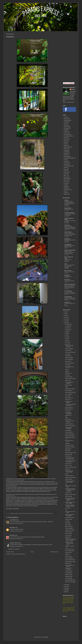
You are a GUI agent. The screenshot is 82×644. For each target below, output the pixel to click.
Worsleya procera (69, 391)
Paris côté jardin (68, 232)
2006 (65, 592)
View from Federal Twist (70, 284)
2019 (65, 312)
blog (65, 130)
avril (66, 339)
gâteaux (66, 146)
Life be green (68, 411)
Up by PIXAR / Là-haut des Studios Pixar (70, 458)
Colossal (66, 200)
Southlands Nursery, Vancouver (69, 346)
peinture (66, 172)
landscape (43, 513)
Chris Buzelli (68, 523)
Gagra (66, 417)
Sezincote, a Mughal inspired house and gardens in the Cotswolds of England (70, 228)
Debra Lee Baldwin (69, 349)
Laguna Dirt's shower (69, 445)
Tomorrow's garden (69, 528)
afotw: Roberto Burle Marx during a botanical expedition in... (70, 266)
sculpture (66, 186)
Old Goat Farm (68, 563)
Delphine (73, 89)
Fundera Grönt (68, 416)
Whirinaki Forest (68, 385)
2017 (65, 315)
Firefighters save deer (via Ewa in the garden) (70, 540)
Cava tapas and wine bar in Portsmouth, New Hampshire (70, 490)
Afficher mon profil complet (68, 102)
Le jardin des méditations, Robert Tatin (70, 405)
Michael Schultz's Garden (70, 379)
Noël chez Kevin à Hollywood (69, 569)
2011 (65, 323)
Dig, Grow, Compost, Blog (70, 467)
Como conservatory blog (70, 352)
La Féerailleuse (13, 520)
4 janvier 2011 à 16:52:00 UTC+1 (16, 531)
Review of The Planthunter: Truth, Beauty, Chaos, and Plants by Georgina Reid (70, 287)
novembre (68, 326)
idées (37, 513)
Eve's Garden (68, 396)
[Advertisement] (69, 57)
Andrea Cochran (68, 553)
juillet (67, 333)
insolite (40, 513)
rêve (52, 513)
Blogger (46, 637)
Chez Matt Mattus (69, 571)
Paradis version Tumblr (70, 530)
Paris (47, 513)
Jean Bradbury (68, 430)
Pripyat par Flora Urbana (70, 478)
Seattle (65, 188)
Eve (66, 484)
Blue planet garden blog (70, 580)
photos (65, 177)
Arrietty (67, 387)
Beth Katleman (68, 419)
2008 (65, 588)
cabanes (66, 131)
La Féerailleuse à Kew (70, 517)
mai (66, 337)
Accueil (32, 552)
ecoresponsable (30, 513)
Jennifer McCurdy (69, 377)
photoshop (66, 179)
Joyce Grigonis (68, 449)
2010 (65, 585)
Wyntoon (67, 370)
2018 (65, 314)
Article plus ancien (54, 552)
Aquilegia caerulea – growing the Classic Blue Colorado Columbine (69, 252)
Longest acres (68, 302)
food (65, 144)
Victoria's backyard (69, 558)
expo (35, 513)
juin (66, 335)
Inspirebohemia (68, 356)
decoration (25, 513)
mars (67, 341)
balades (21, 513)
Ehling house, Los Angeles (69, 402)
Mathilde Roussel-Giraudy (70, 495)
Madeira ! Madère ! (69, 526)
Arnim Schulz (68, 508)
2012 (65, 321)
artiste (16, 513)
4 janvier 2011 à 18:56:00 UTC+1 (16, 539)
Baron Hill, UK (68, 400)
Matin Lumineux (68, 271)
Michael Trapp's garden (70, 436)
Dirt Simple (67, 275)
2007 (65, 590)
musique (66, 164)
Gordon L (67, 474)
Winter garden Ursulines (70, 389)
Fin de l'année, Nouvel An (69, 281)
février (67, 342)
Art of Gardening (68, 291)
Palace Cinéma (68, 464)
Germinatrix (68, 443)
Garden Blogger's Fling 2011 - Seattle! (70, 503)
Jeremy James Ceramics (70, 426)
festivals (66, 139)
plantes (65, 180)
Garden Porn (68, 469)
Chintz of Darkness (69, 359)
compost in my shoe (14, 543)
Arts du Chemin (68, 536)
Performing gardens (69, 424)
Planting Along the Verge (70, 562)
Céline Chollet (68, 525)
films (65, 141)
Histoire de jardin (67, 147)
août (66, 332)
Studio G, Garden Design (70, 250)
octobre (67, 328)
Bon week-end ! (68, 361)
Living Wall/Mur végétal (69, 158)
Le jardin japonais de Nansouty (69, 383)
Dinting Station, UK (69, 398)
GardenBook (67, 239)
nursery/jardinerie (68, 166)
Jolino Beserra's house (70, 447)
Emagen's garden (69, 576)
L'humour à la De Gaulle (69, 272)
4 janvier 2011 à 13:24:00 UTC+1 (16, 523)
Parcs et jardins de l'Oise (70, 392)
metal (65, 161)
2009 (65, 586)
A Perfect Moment (68, 276)
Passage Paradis (68, 297)
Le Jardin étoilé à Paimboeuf (69, 428)
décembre (68, 324)
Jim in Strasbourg (69, 394)
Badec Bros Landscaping (70, 582)
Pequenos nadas (69, 519)
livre (65, 160)
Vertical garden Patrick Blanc (13, 509)
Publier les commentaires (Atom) (19, 554)
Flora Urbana (67, 280)
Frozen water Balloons (70, 551)
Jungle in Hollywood (69, 476)
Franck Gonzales (69, 496)
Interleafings (68, 354)
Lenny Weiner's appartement (68, 413)
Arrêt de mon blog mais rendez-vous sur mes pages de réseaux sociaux (70, 234)
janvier (67, 344)
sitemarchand (67, 190)
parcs (65, 169)
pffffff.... (65, 175)
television (66, 194)
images (65, 150)
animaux (66, 119)
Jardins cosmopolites (69, 363)
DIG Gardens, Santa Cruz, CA (69, 367)
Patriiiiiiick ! (67, 554)
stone (65, 191)
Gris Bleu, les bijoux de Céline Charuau (70, 482)
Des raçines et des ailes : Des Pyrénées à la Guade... (70, 499)
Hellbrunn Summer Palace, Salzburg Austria (69, 543)
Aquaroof (67, 371)
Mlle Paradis (12, 528)
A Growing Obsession (69, 213)
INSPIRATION (68, 537)
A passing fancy (68, 456)
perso (65, 174)
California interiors (69, 532)
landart (65, 155)
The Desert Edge (69, 578)
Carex (66, 264)
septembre (68, 330)
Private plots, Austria (69, 549)
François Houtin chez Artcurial (69, 421)
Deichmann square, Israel (70, 453)
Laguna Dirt (12, 535)
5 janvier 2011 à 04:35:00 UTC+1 (16, 546)
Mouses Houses (68, 556)
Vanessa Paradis (69, 479)
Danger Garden (68, 208)
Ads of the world (68, 493)
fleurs (65, 142)
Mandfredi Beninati (69, 409)
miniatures (66, 163)
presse (65, 182)
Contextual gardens (69, 358)
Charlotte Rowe (68, 373)
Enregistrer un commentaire (14, 549)
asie (18, 513)
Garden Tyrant (68, 380)
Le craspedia (68, 365)
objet (65, 168)
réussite (49, 513)
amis (65, 117)
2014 (65, 317)
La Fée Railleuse (69, 573)
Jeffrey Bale (67, 225)
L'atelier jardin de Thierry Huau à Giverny (70, 461)
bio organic (66, 128)
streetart (66, 193)
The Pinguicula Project (69, 209)
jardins (65, 153)
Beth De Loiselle (68, 534)
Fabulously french (69, 575)
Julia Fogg (67, 521)
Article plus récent (10, 552)
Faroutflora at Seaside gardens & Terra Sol (70, 506)
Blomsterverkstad (69, 454)
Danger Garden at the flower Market (70, 515)
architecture (12, 513)
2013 (65, 319)
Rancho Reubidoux (69, 407)
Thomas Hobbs (68, 350)
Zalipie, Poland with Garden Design (69, 471)
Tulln (66, 510)
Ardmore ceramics (69, 432)
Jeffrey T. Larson (69, 466)
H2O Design (68, 451)
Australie (66, 125)
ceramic (66, 133)
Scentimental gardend (70, 434)
